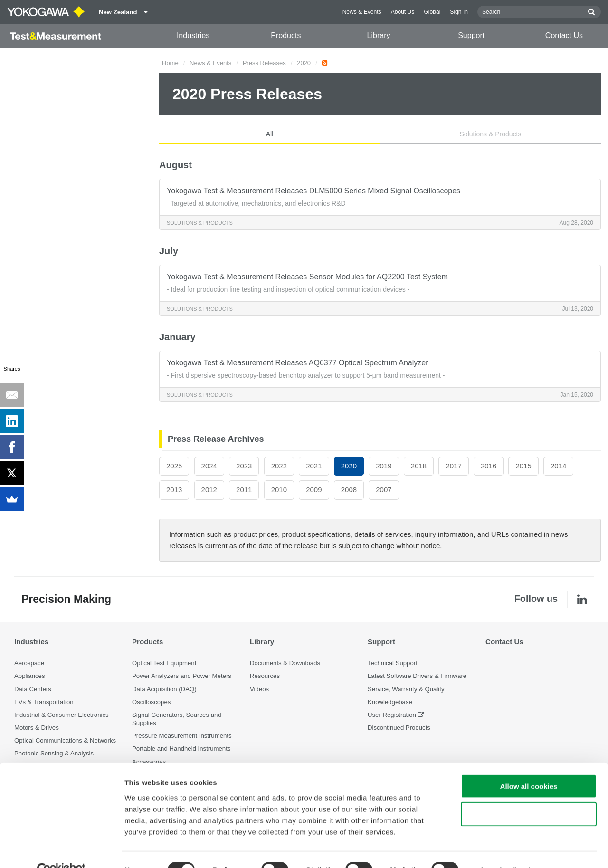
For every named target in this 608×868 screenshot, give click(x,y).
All (270, 134)
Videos (259, 689)
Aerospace (29, 663)
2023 (244, 466)
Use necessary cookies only (529, 794)
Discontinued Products (399, 728)
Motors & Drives (37, 728)
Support (471, 35)
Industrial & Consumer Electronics (62, 715)
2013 (174, 490)
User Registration (392, 715)
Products (286, 35)
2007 (384, 490)
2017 (453, 466)
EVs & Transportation (44, 702)
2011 (244, 490)
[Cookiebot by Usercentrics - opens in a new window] (62, 849)
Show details (499, 849)
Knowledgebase (390, 702)
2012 (209, 490)
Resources (265, 676)
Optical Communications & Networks (65, 740)
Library (379, 35)
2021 (314, 466)
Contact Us (564, 35)
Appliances (30, 676)
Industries (193, 35)
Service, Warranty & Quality (406, 689)
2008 (349, 490)
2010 (279, 490)
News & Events (362, 12)
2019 (384, 466)
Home (170, 63)
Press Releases (264, 63)
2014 (558, 466)
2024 (209, 466)
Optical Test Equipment (164, 663)
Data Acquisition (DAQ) (164, 689)
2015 (523, 466)
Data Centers (33, 689)
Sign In (459, 12)
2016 (489, 466)
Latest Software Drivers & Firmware (417, 676)
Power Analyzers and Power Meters (182, 676)
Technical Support (393, 663)
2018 (419, 466)
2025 (174, 466)
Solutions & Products (491, 134)
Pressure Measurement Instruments (182, 736)
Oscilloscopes (151, 702)
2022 (279, 466)
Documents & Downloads (285, 663)
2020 (304, 63)
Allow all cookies (529, 766)
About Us (403, 12)
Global (432, 12)
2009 (314, 490)
